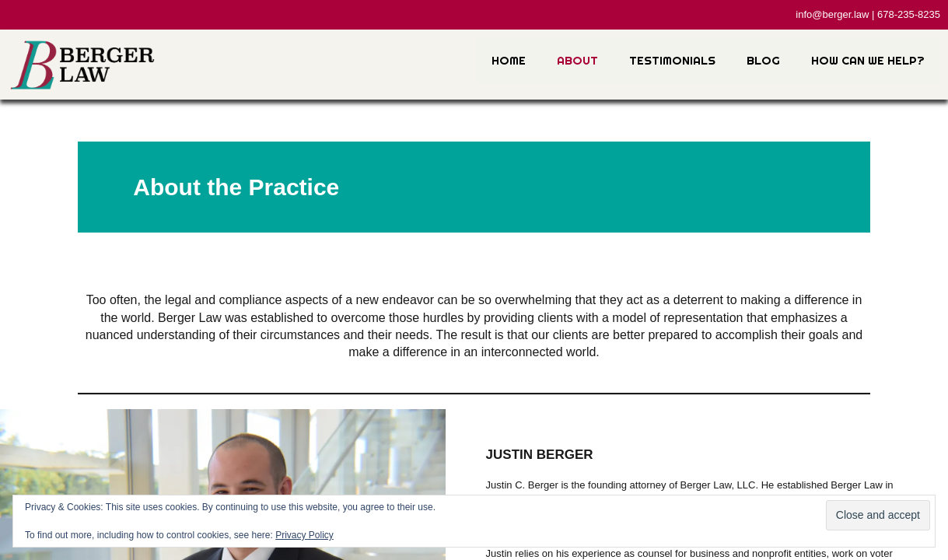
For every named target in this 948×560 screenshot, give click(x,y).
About (577, 60)
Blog (763, 60)
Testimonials (672, 60)
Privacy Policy (304, 535)
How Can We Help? (868, 60)
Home (509, 60)
